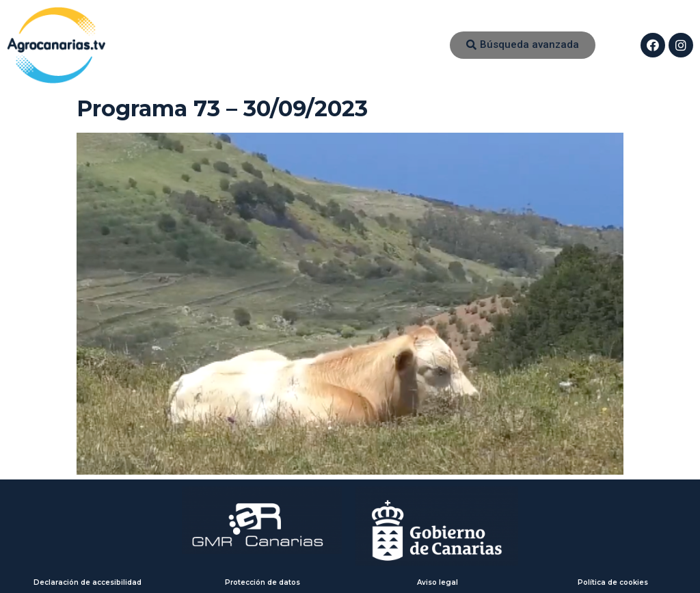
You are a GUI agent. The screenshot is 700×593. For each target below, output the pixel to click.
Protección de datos (262, 582)
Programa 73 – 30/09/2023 (222, 108)
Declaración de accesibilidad (87, 582)
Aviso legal (437, 582)
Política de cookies (613, 582)
